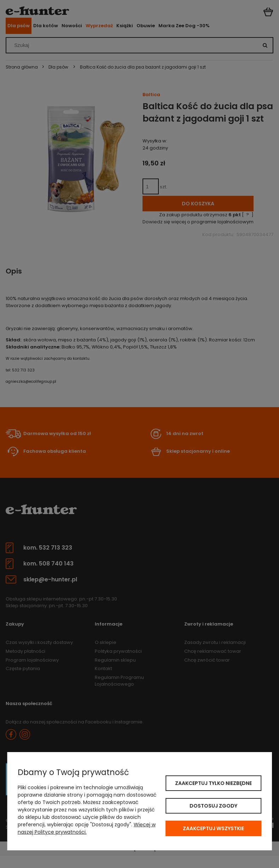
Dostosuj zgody (213, 806)
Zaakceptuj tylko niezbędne (213, 783)
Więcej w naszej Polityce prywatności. (87, 828)
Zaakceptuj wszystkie (213, 828)
